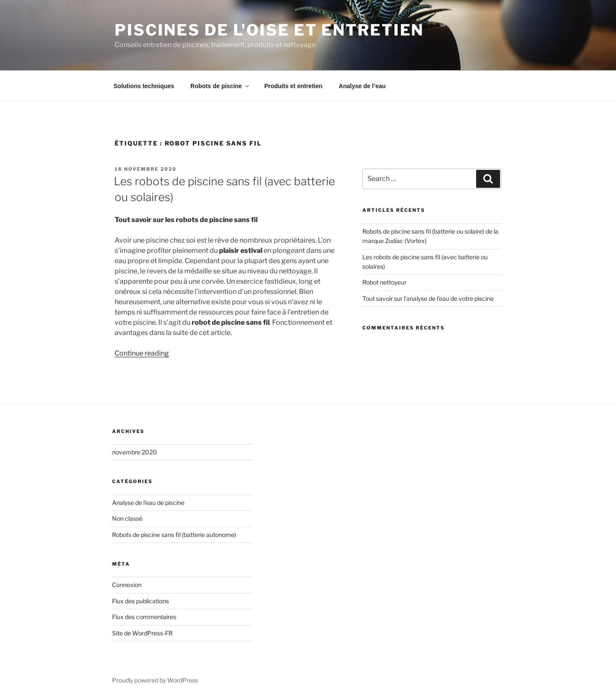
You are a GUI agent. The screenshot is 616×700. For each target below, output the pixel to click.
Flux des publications (141, 601)
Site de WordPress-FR (142, 633)
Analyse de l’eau (362, 86)
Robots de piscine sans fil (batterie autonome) (174, 535)
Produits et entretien (293, 86)
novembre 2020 (135, 452)
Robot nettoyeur (384, 282)
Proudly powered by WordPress (155, 680)
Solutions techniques (144, 86)
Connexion (127, 585)
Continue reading (142, 353)
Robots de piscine (220, 86)
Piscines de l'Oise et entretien (269, 30)
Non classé (127, 518)
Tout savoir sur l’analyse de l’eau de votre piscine (428, 298)
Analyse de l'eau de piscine (148, 503)
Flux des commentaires (144, 617)
